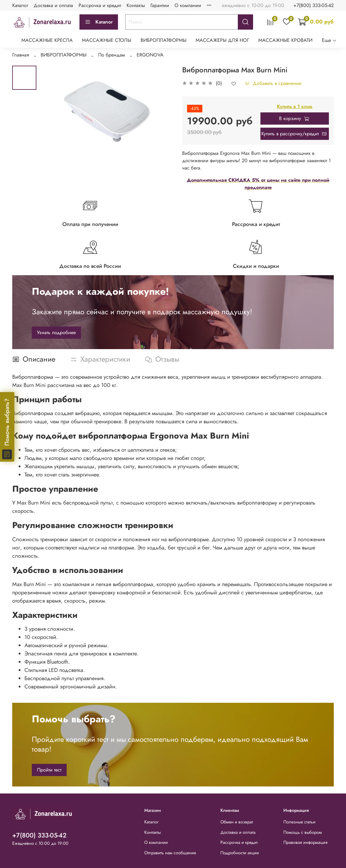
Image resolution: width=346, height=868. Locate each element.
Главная (21, 55)
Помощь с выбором (303, 832)
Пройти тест (49, 770)
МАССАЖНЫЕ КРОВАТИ (285, 40)
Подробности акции (240, 853)
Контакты (136, 5)
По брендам (112, 55)
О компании (188, 5)
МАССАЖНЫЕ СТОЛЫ (107, 40)
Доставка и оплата (53, 5)
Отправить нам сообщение (170, 853)
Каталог (20, 5)
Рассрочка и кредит (100, 5)
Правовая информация (305, 842)
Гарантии (160, 5)
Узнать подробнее (56, 332)
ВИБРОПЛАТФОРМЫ (164, 40)
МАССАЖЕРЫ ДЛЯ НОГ (222, 40)
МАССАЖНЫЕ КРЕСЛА (47, 40)
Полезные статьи (299, 822)
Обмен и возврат (237, 822)
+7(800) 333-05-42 (314, 5)
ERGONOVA (150, 55)
